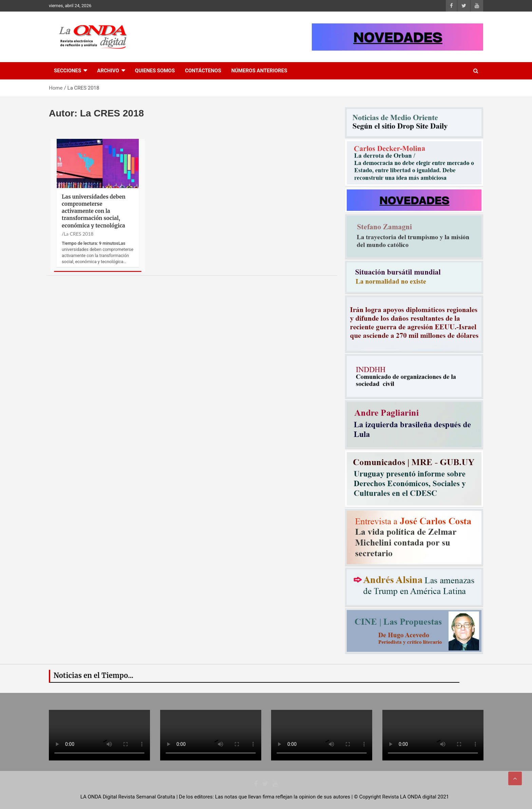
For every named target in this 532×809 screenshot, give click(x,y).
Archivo (108, 71)
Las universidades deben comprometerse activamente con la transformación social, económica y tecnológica (94, 211)
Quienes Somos (155, 71)
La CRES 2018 (79, 234)
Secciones (68, 71)
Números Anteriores (259, 71)
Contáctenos (203, 71)
